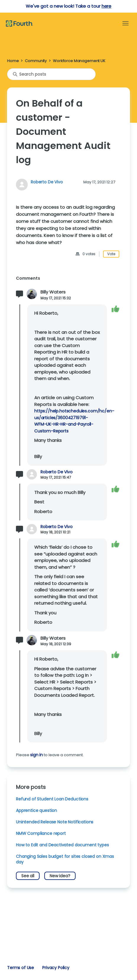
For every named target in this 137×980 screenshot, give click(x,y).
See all (28, 876)
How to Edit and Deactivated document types (62, 845)
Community (36, 61)
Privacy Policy (56, 968)
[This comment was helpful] (115, 309)
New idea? (60, 876)
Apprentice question (36, 810)
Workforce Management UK (79, 61)
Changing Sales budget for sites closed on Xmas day (65, 859)
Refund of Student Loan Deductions (52, 799)
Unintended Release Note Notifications (55, 822)
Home (13, 61)
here (106, 6)
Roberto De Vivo (47, 182)
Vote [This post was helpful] (111, 254)
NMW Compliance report (41, 833)
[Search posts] (51, 74)
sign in (36, 755)
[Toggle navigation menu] (125, 24)
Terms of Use (21, 968)
